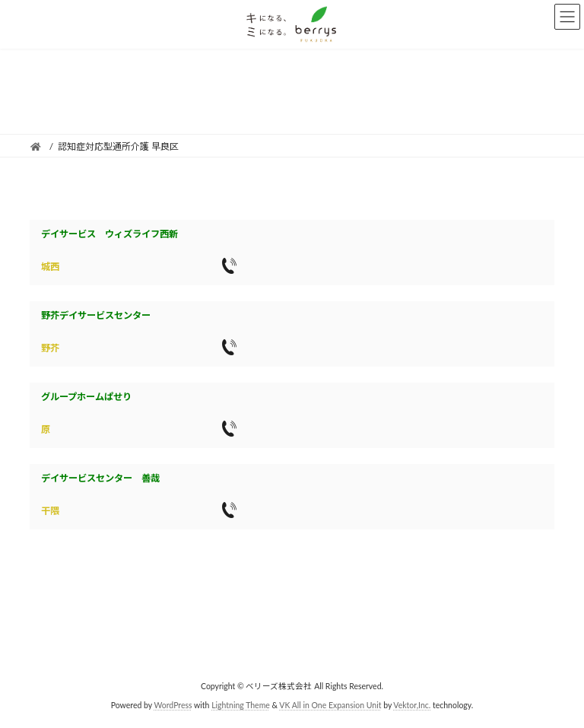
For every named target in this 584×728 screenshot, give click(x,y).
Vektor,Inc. (412, 705)
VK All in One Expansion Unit (330, 705)
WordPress (173, 705)
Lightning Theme (241, 705)
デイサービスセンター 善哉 (100, 478)
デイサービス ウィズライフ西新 (109, 234)
